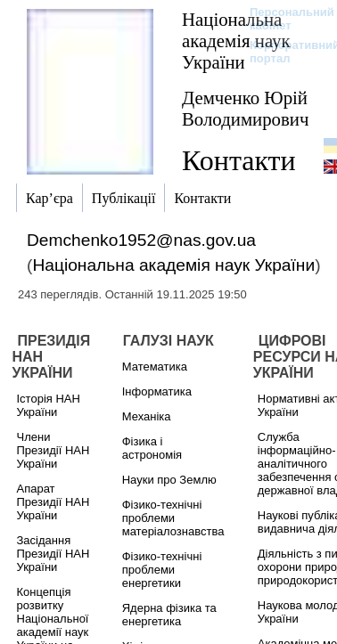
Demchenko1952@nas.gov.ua (141, 240)
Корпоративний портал (283, 52)
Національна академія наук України (236, 41)
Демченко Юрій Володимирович (245, 108)
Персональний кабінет (283, 19)
